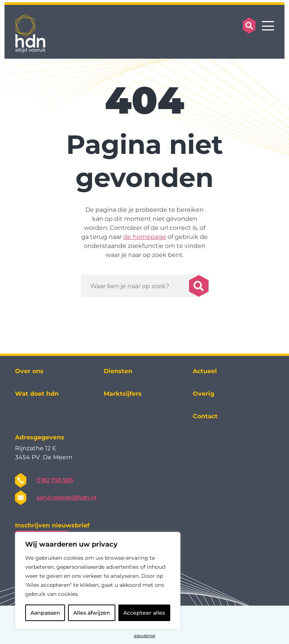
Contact (205, 416)
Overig (204, 394)
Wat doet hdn (37, 394)
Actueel (205, 371)
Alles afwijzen (92, 613)
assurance (144, 636)
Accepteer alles (144, 613)
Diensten (118, 371)
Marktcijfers (123, 394)
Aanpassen (45, 613)
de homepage (145, 237)
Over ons (29, 371)
